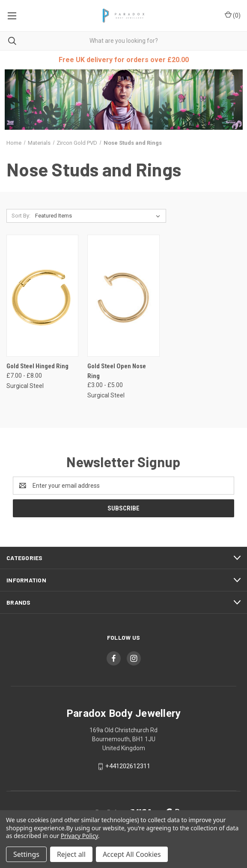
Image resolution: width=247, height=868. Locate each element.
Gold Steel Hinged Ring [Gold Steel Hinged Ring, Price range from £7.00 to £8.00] (37, 366)
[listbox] (99, 216)
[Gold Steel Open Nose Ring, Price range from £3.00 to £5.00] (123, 296)
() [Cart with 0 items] (233, 15)
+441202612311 (128, 766)
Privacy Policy (79, 836)
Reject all (71, 854)
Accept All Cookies (132, 854)
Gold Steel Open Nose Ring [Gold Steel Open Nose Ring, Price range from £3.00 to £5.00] (117, 371)
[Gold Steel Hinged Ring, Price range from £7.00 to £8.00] (42, 296)
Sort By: (21, 216)
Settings (26, 854)
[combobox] (123, 41)
